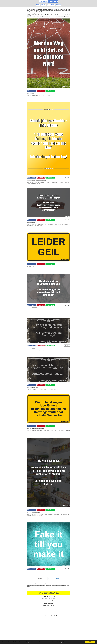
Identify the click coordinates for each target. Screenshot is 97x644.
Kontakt (56, 616)
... (31, 586)
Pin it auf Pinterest (41, 91)
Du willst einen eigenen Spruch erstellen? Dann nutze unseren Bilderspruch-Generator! (48, 593)
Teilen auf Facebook (31, 91)
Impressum (42, 616)
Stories (53, 5)
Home (38, 5)
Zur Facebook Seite (48, 601)
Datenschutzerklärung (49, 616)
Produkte (58, 5)
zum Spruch (67, 91)
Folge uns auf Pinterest (49, 605)
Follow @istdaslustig (48, 603)
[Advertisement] (48, 632)
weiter (57, 578)
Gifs (48, 5)
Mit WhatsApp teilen (50, 91)
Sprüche (43, 5)
